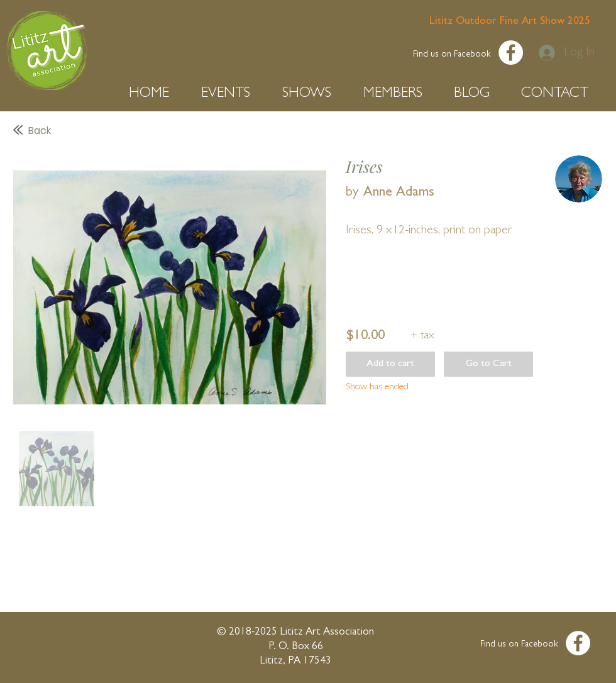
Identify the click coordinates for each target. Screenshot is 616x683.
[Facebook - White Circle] (511, 53)
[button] (156, 94)
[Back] (144, 131)
